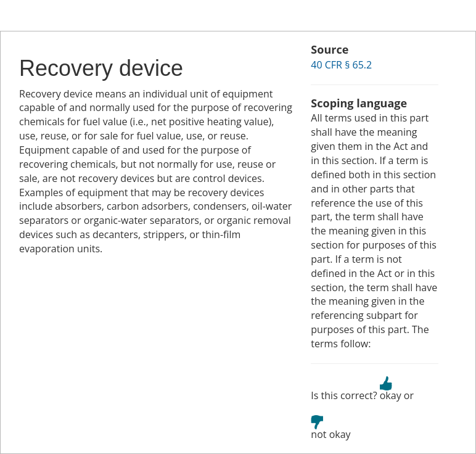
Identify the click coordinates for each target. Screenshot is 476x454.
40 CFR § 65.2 (341, 65)
